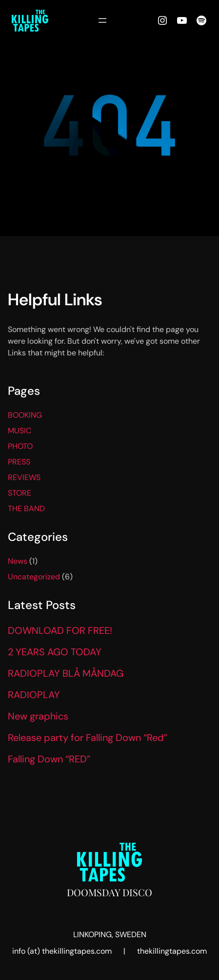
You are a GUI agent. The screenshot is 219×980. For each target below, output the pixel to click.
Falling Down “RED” (49, 759)
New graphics (38, 716)
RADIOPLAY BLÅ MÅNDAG (66, 673)
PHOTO (20, 446)
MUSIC (20, 431)
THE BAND (26, 508)
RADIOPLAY (34, 695)
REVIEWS (24, 477)
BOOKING (25, 415)
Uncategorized (34, 577)
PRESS (19, 462)
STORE (20, 493)
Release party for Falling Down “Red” (88, 738)
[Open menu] (102, 20)
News (18, 561)
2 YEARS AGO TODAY (55, 652)
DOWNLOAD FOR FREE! (60, 630)
